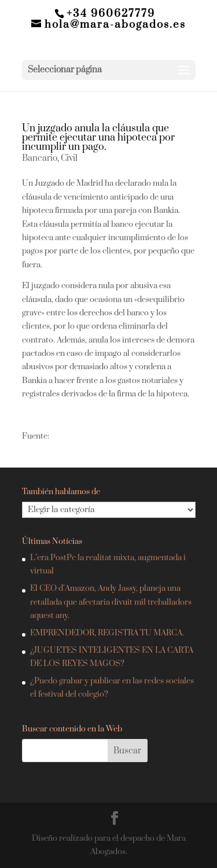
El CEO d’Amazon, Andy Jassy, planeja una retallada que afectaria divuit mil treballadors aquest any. (111, 602)
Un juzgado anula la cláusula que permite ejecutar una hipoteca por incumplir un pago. (98, 138)
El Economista (76, 436)
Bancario (40, 158)
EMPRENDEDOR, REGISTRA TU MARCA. (107, 633)
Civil (69, 158)
